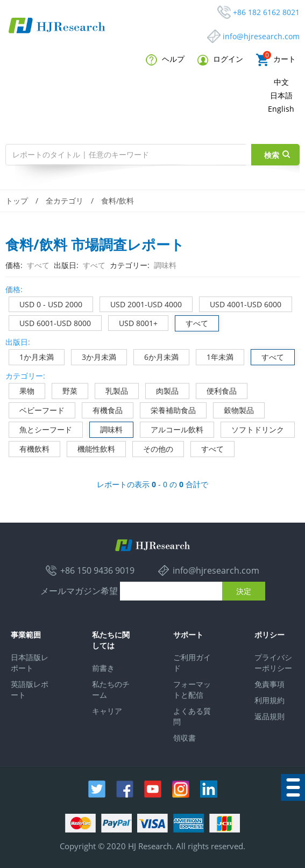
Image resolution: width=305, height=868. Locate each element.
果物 (22, 390)
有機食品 (102, 409)
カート (276, 60)
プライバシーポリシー (273, 663)
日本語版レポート (30, 663)
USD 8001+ (133, 322)
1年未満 (215, 356)
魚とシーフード (41, 428)
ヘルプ (165, 60)
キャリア (107, 711)
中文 (281, 82)
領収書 (185, 738)
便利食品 (217, 390)
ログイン (220, 59)
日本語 (281, 95)
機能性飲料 (91, 448)
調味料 (106, 428)
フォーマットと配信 (192, 689)
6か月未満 (156, 356)
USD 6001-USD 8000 (50, 322)
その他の (153, 448)
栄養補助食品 (168, 409)
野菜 (65, 390)
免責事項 (269, 684)
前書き (103, 668)
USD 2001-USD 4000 (141, 303)
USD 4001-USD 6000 (240, 303)
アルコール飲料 (172, 428)
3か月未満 (94, 356)
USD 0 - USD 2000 (46, 303)
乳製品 (112, 390)
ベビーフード (37, 409)
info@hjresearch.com (261, 36)
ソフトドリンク (253, 428)
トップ (17, 201)
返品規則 (269, 716)
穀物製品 (234, 409)
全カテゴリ (65, 201)
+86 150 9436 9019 (97, 570)
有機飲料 (29, 448)
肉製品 (162, 390)
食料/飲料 (118, 201)
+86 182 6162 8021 (266, 12)
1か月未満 (31, 356)
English (281, 109)
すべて (192, 322)
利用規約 (269, 700)
